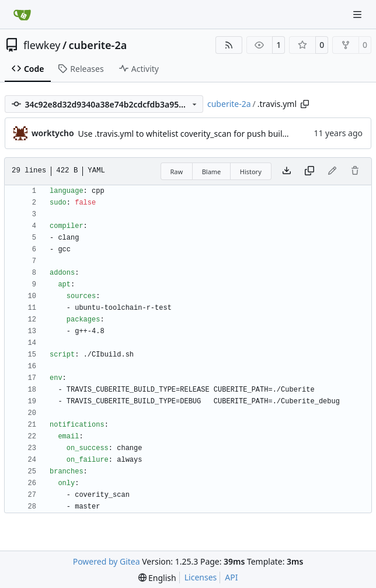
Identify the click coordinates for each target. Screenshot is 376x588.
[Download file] (287, 171)
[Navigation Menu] (358, 14)
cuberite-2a (98, 45)
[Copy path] (305, 104)
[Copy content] (309, 171)
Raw (177, 172)
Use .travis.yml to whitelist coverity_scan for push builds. (186, 134)
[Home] (22, 15)
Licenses (201, 577)
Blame (212, 172)
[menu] (157, 578)
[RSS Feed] (229, 45)
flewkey (42, 45)
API (231, 577)
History (251, 172)
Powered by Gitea (107, 561)
